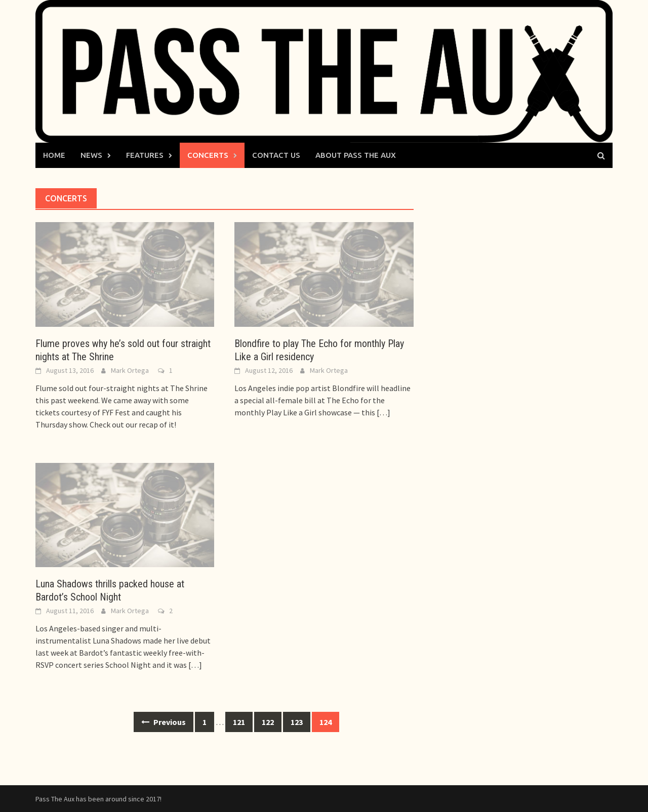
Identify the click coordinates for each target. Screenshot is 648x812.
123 (297, 722)
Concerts (208, 155)
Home (54, 155)
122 (268, 722)
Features (145, 155)
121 (239, 722)
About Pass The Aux (356, 155)
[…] (383, 412)
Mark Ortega (130, 370)
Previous (164, 722)
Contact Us (276, 155)
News (91, 155)
